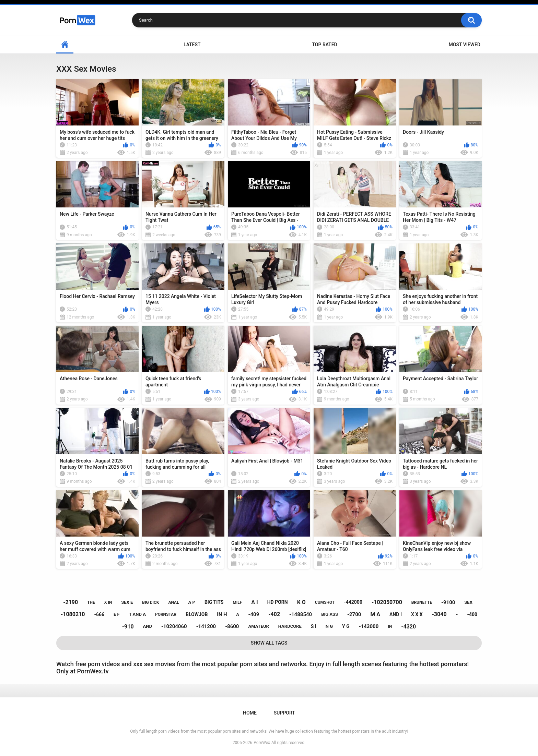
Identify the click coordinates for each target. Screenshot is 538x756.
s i (314, 626)
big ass (330, 614)
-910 (128, 627)
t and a (137, 614)
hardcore (290, 626)
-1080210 (73, 614)
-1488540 (301, 614)
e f (117, 614)
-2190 (71, 602)
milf (237, 602)
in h (222, 614)
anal (173, 602)
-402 (274, 614)
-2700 (354, 614)
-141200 (206, 626)
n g (329, 626)
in (390, 626)
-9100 (448, 602)
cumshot (325, 602)
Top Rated (324, 45)
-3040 (439, 614)
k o (301, 602)
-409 (254, 614)
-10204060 (174, 626)
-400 (472, 614)
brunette (422, 602)
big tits (214, 602)
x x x (417, 614)
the (91, 602)
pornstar (166, 614)
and (148, 626)
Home (65, 45)
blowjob (197, 614)
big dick (150, 602)
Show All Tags (269, 643)
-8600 (232, 626)
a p (192, 602)
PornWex (262, 743)
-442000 (353, 602)
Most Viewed (465, 45)
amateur (258, 626)
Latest (192, 45)
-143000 (369, 626)
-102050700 (387, 602)
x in (108, 602)
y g (346, 626)
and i (396, 614)
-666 (99, 614)
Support (284, 713)
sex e (127, 602)
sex (468, 602)
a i (254, 602)
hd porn (278, 602)
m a (375, 614)
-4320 (408, 627)
